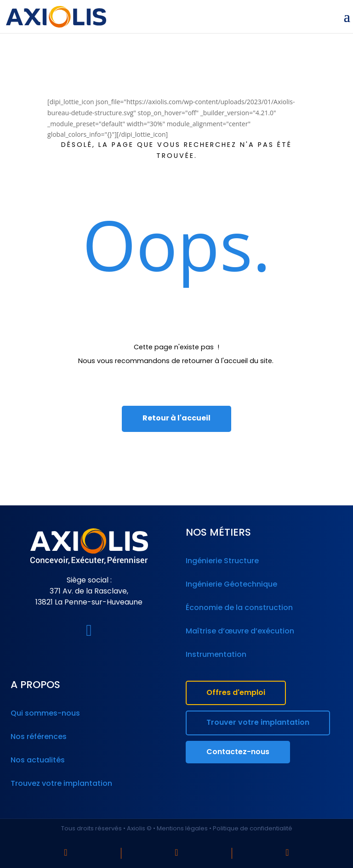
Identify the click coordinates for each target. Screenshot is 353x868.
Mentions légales (182, 829)
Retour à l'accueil (176, 419)
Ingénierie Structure (222, 561)
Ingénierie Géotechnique (231, 585)
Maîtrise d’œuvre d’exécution (240, 632)
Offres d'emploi (236, 693)
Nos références (39, 737)
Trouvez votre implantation (61, 784)
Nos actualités (38, 761)
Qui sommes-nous (45, 714)
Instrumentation (216, 655)
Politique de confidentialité (253, 829)
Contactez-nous (238, 752)
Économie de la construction (239, 608)
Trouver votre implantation (258, 723)
